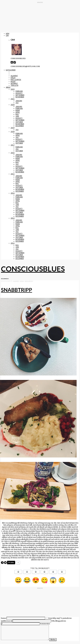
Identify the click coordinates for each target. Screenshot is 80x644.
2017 (13, 145)
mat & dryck (16, 80)
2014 (13, 193)
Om (7, 35)
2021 (13, 99)
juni (17, 116)
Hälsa (13, 78)
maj (17, 114)
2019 (13, 128)
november (20, 97)
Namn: (4, 618)
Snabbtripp (17, 290)
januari (19, 101)
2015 (13, 174)
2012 (13, 243)
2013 (13, 218)
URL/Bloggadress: (59, 621)
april (18, 112)
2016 (13, 153)
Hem (8, 34)
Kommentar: (45, 624)
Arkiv (8, 87)
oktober (19, 122)
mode (13, 82)
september (20, 95)
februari (19, 91)
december (20, 126)
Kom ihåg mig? (54, 618)
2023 (13, 89)
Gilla (12, 563)
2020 (13, 105)
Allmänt (14, 76)
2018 (13, 132)
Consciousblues (33, 269)
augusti (19, 93)
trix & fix (14, 85)
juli (17, 103)
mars (18, 110)
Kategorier (11, 70)
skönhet (14, 83)
